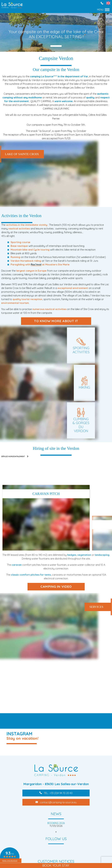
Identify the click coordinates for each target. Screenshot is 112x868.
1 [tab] (56, 832)
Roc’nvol (36, 264)
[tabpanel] (56, 825)
